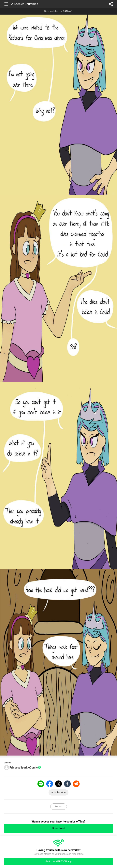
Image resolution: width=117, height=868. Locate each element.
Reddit (76, 784)
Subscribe (60, 792)
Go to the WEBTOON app (58, 862)
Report (58, 806)
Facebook (50, 784)
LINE (41, 784)
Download (58, 828)
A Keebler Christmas (25, 4)
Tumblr (67, 784)
